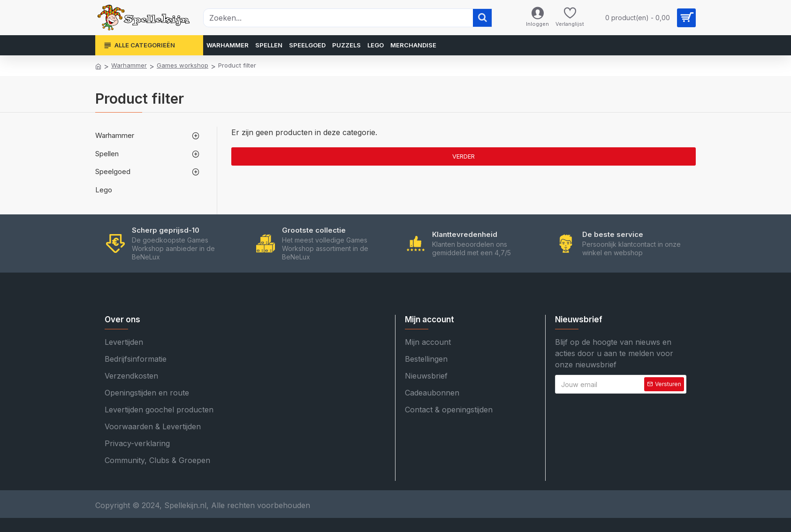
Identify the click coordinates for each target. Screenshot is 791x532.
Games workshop (183, 65)
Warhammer (129, 65)
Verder (464, 156)
